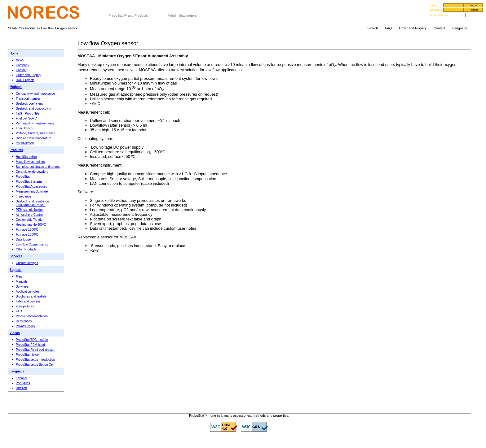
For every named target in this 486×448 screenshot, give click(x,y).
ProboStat (23, 177)
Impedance (23, 196)
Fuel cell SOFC (26, 118)
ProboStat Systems (29, 182)
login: (434, 6)
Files (19, 277)
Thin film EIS (25, 128)
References (24, 321)
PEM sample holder (29, 210)
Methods (16, 87)
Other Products (26, 249)
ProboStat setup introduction (35, 360)
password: (437, 10)
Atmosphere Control (30, 215)
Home (14, 53)
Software (22, 287)
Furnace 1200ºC (27, 230)
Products (32, 28)
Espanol (21, 378)
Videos (15, 333)
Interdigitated (25, 143)
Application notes (28, 291)
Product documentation (32, 316)
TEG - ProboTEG (28, 113)
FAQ (388, 28)
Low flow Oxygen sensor (60, 28)
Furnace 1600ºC (27, 235)
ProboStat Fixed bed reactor (35, 350)
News (20, 60)
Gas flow (175, 12)
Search (373, 28)
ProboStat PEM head (30, 345)
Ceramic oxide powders (32, 172)
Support (15, 270)
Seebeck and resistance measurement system (32, 203)
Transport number (28, 99)
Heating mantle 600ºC (31, 225)
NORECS (116, 12)
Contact (439, 28)
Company (22, 65)
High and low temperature (34, 138)
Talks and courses (28, 301)
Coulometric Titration (30, 220)
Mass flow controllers (30, 162)
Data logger (24, 239)
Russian (21, 388)
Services (16, 256)
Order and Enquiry (413, 28)
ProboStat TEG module (32, 340)
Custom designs (27, 263)
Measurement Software (32, 191)
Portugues (23, 383)
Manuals (22, 282)
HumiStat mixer (26, 157)
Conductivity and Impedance (35, 94)
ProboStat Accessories (31, 187)
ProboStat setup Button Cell (35, 365)
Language (460, 28)
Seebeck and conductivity (33, 109)
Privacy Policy (25, 326)
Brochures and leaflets (31, 296)
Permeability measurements (35, 123)
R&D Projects (25, 80)
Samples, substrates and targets (38, 167)
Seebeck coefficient (29, 104)
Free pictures (25, 306)
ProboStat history (28, 355)
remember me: (439, 15)
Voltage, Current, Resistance (35, 133)
